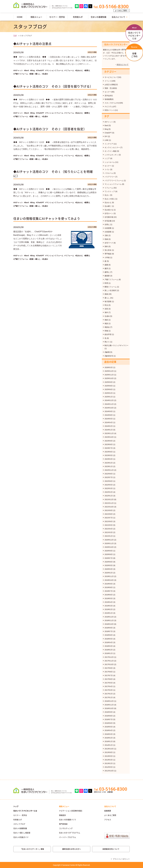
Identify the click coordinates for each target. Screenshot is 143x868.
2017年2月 (109, 694)
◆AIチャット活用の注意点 (32, 44)
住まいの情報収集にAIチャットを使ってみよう (47, 218)
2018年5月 (109, 639)
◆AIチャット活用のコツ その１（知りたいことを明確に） (53, 174)
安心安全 (108, 250)
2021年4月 (109, 529)
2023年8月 (109, 444)
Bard (106, 125)
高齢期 (107, 352)
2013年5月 (109, 756)
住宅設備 (108, 221)
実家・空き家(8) (111, 88)
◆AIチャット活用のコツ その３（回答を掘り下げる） (53, 86)
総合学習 (108, 334)
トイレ (107, 169)
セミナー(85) (109, 92)
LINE (106, 140)
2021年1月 (109, 536)
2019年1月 (109, 613)
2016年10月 (109, 708)
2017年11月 (109, 661)
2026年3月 (109, 367)
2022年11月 (109, 470)
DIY (106, 136)
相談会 (107, 327)
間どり (107, 342)
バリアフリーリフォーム (114, 180)
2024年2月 (109, 426)
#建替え (87, 70)
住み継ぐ (108, 206)
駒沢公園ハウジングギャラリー (116, 345)
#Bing (32, 70)
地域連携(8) (109, 99)
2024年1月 (109, 430)
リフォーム (109, 188)
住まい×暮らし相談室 (22, 833)
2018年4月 (109, 642)
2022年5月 (109, 485)
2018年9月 (109, 628)
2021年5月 (109, 525)
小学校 (107, 258)
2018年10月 (109, 624)
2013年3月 (109, 760)
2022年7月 (109, 477)
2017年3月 (109, 690)
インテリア (109, 144)
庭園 (106, 265)
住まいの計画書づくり (68, 820)
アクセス (108, 820)
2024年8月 (109, 415)
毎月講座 (108, 301)
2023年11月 (109, 433)
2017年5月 (109, 683)
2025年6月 (109, 389)
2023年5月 (109, 455)
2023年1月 (109, 466)
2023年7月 (109, 448)
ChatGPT (108, 133)
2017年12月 (109, 657)
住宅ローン (109, 213)
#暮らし (38, 74)
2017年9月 (109, 668)
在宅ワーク (109, 243)
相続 (106, 320)
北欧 (106, 235)
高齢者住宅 (109, 356)
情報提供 (62, 815)
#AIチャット (18, 70)
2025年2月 (109, 393)
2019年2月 (109, 609)
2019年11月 (109, 576)
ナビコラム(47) (110, 107)
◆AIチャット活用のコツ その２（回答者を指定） (50, 129)
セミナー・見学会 (57, 17)
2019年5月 (109, 598)
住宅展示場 (109, 217)
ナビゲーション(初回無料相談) (71, 811)
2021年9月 (109, 510)
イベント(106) (110, 81)
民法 (106, 305)
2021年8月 (109, 514)
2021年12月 (109, 499)
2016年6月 (109, 723)
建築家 (107, 276)
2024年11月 (109, 404)
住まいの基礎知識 (99, 17)
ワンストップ (110, 191)
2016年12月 (109, 701)
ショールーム (110, 162)
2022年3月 (109, 488)
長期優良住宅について (111, 849)
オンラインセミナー (112, 147)
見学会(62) (109, 96)
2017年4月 (109, 686)
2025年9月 (109, 382)
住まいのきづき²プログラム (70, 833)
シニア (107, 158)
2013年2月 (109, 763)
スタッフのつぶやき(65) (114, 103)
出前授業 (108, 228)
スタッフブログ (19, 824)
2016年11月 (109, 705)
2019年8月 (109, 587)
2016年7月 (109, 719)
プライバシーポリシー (121, 859)
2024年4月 (109, 422)
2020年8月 (109, 554)
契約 (106, 246)
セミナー (108, 166)
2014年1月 (109, 745)
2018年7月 (109, 631)
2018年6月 (109, 635)
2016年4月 (109, 730)
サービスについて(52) (113, 77)
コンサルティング (66, 828)
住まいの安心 (110, 199)
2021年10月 (109, 507)
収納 (106, 239)
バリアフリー (110, 177)
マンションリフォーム (113, 184)
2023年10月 (109, 437)
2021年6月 (109, 521)
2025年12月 (109, 371)
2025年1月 (109, 397)
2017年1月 (109, 697)
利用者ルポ (78, 17)
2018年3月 (109, 646)
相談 (106, 323)
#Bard (26, 70)
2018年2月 (109, 650)
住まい (107, 195)
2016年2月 (109, 738)
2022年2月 (109, 492)
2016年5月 (109, 727)
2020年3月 (109, 569)
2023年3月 (109, 459)
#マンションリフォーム (54, 70)
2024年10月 (109, 408)
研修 (106, 331)
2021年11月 (109, 503)
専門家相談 (63, 824)
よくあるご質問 (121, 10)
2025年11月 (109, 375)
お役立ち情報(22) (111, 85)
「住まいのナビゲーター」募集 (32, 849)
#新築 (31, 74)
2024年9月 (109, 411)
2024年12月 (109, 400)
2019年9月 (109, 584)
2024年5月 (109, 419)
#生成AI (45, 74)
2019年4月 (109, 602)
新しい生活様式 (111, 290)
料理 (106, 283)
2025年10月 (109, 378)
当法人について (118, 17)
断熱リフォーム (111, 287)
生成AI (107, 316)
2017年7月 (109, 675)
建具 (106, 268)
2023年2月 (109, 463)
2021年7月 (109, 518)
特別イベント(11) (111, 110)
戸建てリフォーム (111, 279)
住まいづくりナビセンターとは (25, 811)
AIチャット (109, 122)
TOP (15, 36)
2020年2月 (109, 573)
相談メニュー (36, 17)
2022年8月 (109, 474)
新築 (106, 294)
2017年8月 (109, 672)
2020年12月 (109, 540)
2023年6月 (109, 452)
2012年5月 (109, 767)
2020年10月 (109, 547)
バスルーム (109, 173)
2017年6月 (109, 679)
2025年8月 (109, 386)
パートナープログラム (68, 837)
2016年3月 (109, 734)
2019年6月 (109, 595)
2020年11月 (109, 543)
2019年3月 (109, 606)
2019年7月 (109, 591)
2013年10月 (109, 749)
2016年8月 (109, 716)
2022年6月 (109, 481)
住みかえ (108, 202)
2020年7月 (109, 558)
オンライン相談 (111, 151)
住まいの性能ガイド (21, 837)
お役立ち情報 (92, 52)
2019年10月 (109, 580)
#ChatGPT (40, 70)
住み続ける (109, 210)
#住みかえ (79, 70)
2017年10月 (109, 664)
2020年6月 (109, 562)
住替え (107, 224)
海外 (106, 312)
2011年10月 (109, 771)
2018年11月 (109, 620)
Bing (106, 129)
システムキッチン (111, 155)
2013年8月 (109, 752)
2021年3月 (109, 532)
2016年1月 (109, 741)
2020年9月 (109, 551)
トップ (16, 806)
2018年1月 (109, 653)
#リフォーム (69, 70)
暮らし (107, 298)
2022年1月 (109, 496)
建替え (107, 272)
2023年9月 (109, 441)
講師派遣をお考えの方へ (71, 849)
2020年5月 (109, 565)
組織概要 (108, 811)
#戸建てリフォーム (21, 74)
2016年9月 (109, 712)
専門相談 (108, 254)
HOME (20, 17)
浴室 (106, 309)
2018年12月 (109, 617)
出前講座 (108, 232)
